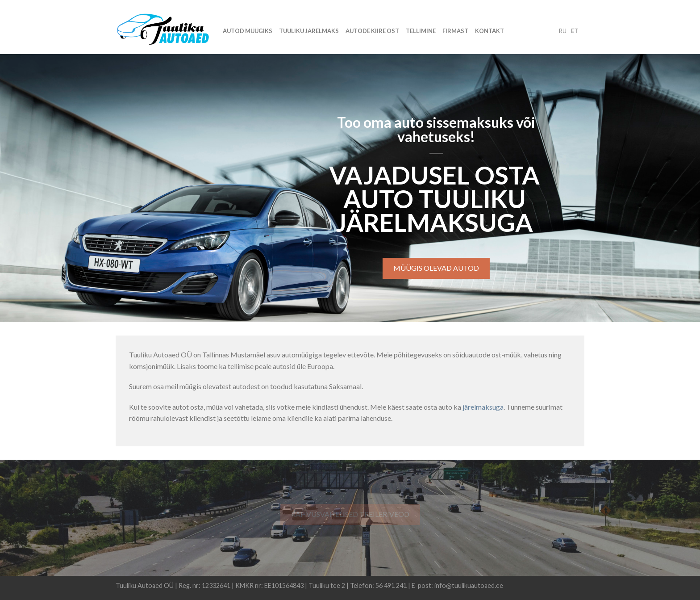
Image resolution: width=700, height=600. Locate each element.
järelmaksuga (483, 407)
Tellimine (421, 31)
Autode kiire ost (372, 31)
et (575, 31)
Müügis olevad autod (437, 268)
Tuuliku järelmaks (309, 31)
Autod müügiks (248, 31)
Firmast (455, 31)
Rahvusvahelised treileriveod (350, 514)
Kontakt (490, 31)
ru (563, 31)
